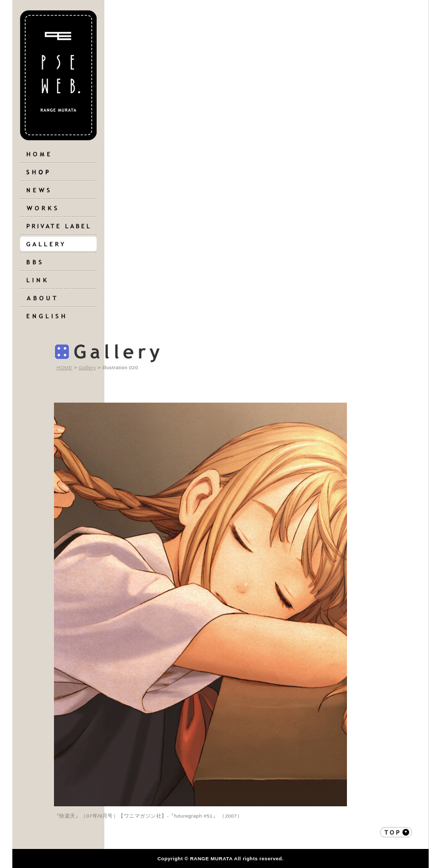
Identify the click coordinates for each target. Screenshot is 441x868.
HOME (65, 367)
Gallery (87, 367)
